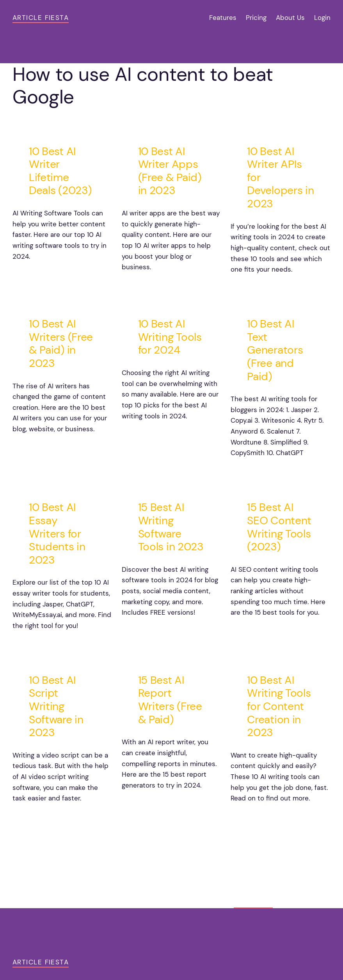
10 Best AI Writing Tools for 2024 (170, 337)
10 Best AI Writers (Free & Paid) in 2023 (61, 343)
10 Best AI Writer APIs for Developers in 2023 (280, 178)
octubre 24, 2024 (261, 818)
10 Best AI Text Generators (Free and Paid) (275, 350)
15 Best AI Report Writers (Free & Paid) (170, 700)
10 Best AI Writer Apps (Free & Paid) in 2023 (170, 171)
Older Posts (310, 849)
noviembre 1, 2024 (153, 632)
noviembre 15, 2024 (46, 276)
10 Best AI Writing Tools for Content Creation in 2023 (279, 706)
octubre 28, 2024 (43, 818)
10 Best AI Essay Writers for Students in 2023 (57, 534)
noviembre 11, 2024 (263, 289)
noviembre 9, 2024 (44, 449)
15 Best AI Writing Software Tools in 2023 (171, 527)
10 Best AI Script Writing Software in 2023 (56, 706)
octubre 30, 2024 (261, 632)
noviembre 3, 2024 (44, 645)
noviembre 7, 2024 (153, 436)
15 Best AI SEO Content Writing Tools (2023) (279, 527)
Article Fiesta (41, 18)
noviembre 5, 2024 (262, 473)
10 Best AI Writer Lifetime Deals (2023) (60, 171)
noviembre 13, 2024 (155, 287)
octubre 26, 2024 (152, 805)
